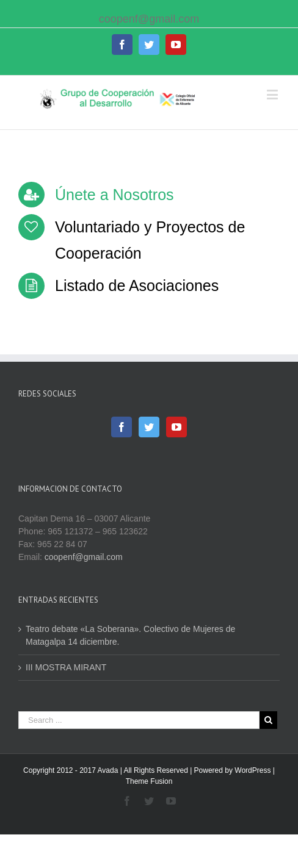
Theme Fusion (149, 781)
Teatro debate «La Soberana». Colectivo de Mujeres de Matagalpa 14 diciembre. (130, 635)
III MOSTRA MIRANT (66, 667)
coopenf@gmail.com (149, 19)
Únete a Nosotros (114, 195)
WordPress (253, 770)
